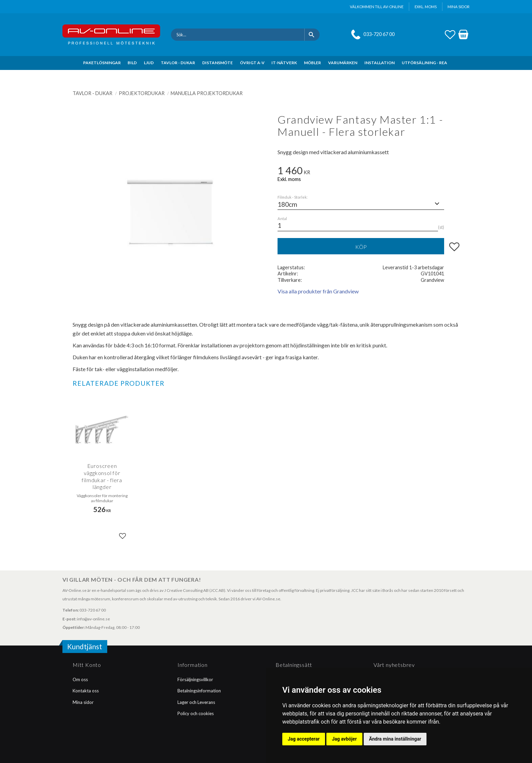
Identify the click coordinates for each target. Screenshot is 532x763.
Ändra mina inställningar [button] (395, 739)
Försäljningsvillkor (195, 679)
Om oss (80, 679)
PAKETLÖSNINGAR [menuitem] (102, 63)
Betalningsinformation (199, 691)
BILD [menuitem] (132, 63)
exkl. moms (426, 7)
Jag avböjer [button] (344, 739)
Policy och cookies (196, 713)
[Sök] (312, 35)
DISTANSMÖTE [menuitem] (217, 63)
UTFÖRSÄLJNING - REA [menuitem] (424, 63)
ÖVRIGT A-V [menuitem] (252, 63)
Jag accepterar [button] (304, 739)
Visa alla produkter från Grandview (318, 291)
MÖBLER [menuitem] (312, 63)
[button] (450, 34)
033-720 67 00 (379, 34)
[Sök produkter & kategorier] (238, 35)
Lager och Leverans (196, 702)
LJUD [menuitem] (149, 63)
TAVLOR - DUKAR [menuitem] (178, 63)
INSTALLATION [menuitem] (379, 63)
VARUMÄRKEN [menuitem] (343, 63)
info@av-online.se (93, 619)
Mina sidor (83, 702)
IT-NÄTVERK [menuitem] (284, 63)
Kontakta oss (86, 691)
